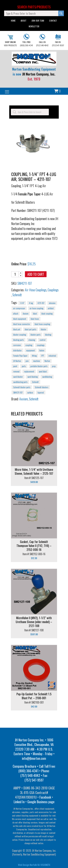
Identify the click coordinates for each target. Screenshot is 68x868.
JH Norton (17, 361)
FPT (43, 356)
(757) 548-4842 (42, 40)
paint (15, 366)
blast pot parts (30, 329)
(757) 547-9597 (58, 40)
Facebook (45, 797)
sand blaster (18, 377)
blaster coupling (20, 335)
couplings (41, 345)
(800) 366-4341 (26, 40)
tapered (41, 392)
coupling (29, 345)
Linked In (19, 802)
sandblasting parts (20, 382)
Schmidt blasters (42, 387)
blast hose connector (22, 324)
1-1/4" (22, 303)
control (42, 340)
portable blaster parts (39, 366)
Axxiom (26, 314)
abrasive (52, 303)
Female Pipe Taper (20, 356)
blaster (43, 329)
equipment (31, 350)
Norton (47, 361)
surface (30, 392)
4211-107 (41, 303)
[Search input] (31, 13)
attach (16, 314)
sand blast (43, 371)
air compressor (19, 308)
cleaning (32, 340)
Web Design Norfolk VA (29, 865)
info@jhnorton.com (34, 758)
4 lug (31, 303)
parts (24, 366)
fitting (34, 356)
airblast (51, 308)
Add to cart (36, 274)
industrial (52, 356)
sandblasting (47, 377)
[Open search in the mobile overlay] (30, 112)
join (27, 361)
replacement (29, 371)
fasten (42, 350)
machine (37, 361)
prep (54, 366)
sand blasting (33, 377)
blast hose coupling (42, 324)
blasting (48, 335)
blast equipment (20, 319)
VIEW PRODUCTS (10, 41)
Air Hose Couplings (36, 290)
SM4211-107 (18, 392)
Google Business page (41, 802)
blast (35, 314)
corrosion (17, 345)
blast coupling (47, 314)
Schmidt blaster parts (22, 387)
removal (16, 371)
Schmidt (17, 295)
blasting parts (18, 340)
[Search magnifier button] (61, 13)
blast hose (35, 319)
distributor (17, 350)
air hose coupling (36, 308)
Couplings (53, 290)
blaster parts (35, 335)
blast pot (17, 329)
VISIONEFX (45, 865)
